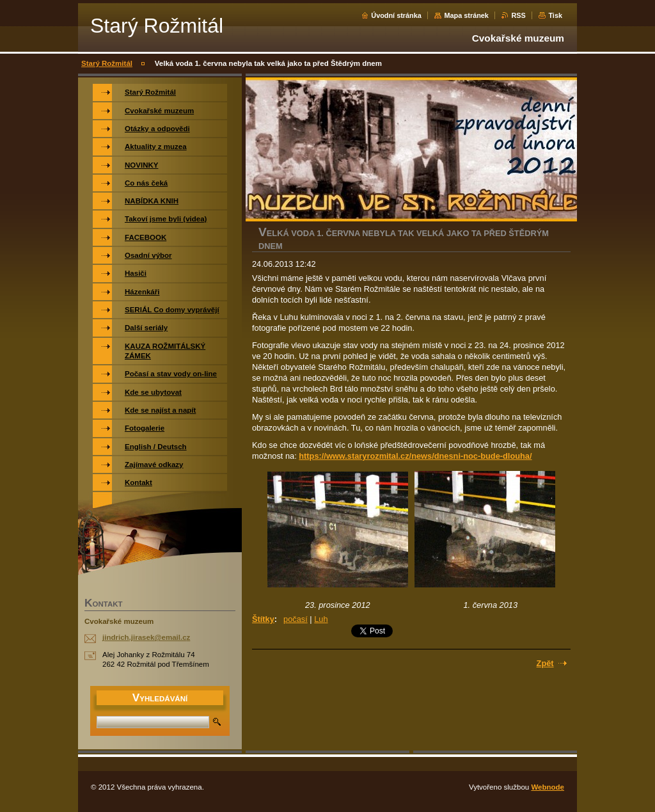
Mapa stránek (466, 15)
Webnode (548, 787)
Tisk (555, 15)
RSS (518, 15)
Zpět (545, 663)
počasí (296, 619)
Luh (321, 619)
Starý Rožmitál (107, 63)
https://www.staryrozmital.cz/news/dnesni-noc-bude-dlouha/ (415, 456)
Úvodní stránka (396, 15)
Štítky (263, 619)
